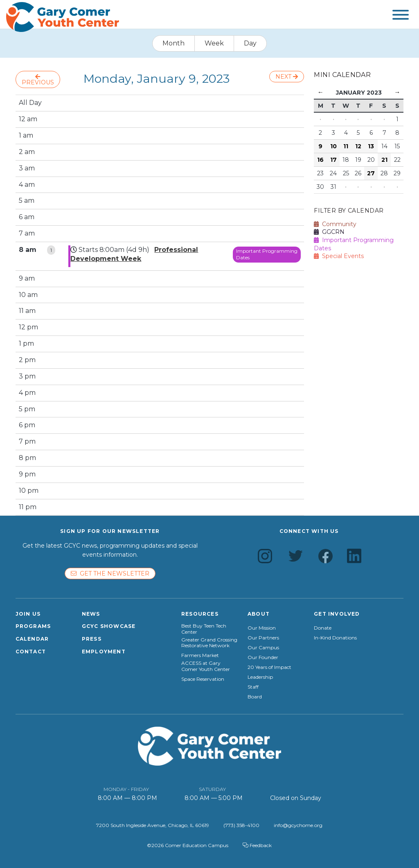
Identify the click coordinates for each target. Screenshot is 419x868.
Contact (31, 652)
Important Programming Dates (267, 254)
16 (320, 160)
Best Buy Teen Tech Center (204, 629)
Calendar (32, 639)
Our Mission (262, 628)
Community (335, 224)
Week (214, 43)
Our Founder (263, 657)
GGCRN (329, 232)
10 (333, 146)
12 (358, 146)
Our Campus (263, 648)
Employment (104, 652)
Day (250, 43)
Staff (253, 687)
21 (384, 160)
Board (255, 697)
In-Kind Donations (335, 638)
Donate (323, 628)
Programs (33, 626)
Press (92, 639)
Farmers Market (200, 655)
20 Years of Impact (269, 667)
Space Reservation (203, 679)
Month (173, 43)
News (91, 614)
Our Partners (263, 638)
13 (371, 146)
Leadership (260, 677)
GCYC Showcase (109, 626)
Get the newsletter (110, 573)
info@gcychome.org (298, 825)
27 (371, 173)
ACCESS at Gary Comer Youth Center (206, 666)
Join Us (28, 614)
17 (333, 160)
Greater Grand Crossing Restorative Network (209, 643)
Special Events (339, 256)
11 (346, 146)
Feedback (257, 845)
